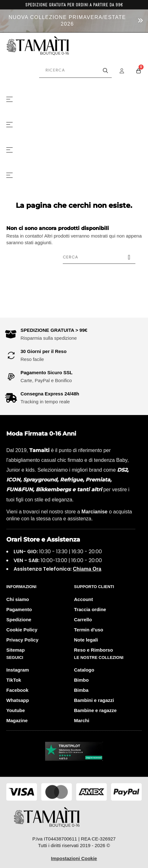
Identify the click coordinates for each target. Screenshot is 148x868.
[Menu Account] (126, 71)
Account (84, 599)
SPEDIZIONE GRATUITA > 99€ (54, 330)
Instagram (18, 670)
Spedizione (19, 620)
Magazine (17, 720)
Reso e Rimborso (94, 650)
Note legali (86, 640)
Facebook (17, 690)
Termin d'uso (89, 630)
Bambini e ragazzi (94, 700)
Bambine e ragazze (95, 710)
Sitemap (15, 650)
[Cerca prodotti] (75, 71)
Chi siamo (18, 599)
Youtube (16, 710)
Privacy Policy (22, 640)
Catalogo (84, 670)
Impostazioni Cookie (74, 858)
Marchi (82, 720)
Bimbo (82, 680)
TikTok (14, 680)
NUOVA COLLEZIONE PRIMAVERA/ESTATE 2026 (67, 21)
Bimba (81, 690)
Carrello (83, 620)
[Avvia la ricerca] (105, 71)
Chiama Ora (87, 569)
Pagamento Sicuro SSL (47, 372)
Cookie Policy (22, 630)
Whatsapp (18, 700)
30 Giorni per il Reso (44, 351)
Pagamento (19, 609)
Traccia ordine (90, 609)
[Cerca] (99, 257)
